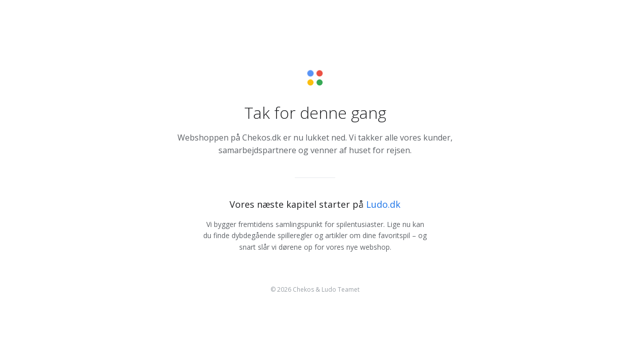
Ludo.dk (383, 204)
